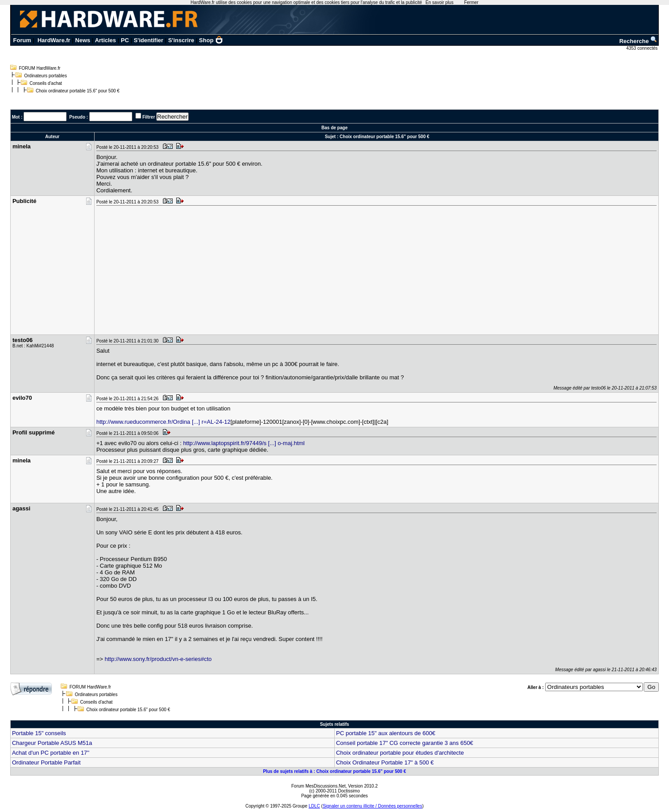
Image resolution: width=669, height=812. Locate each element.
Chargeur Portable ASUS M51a (52, 743)
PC (125, 40)
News (83, 40)
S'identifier (148, 40)
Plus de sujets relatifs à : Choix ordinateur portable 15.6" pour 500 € (334, 771)
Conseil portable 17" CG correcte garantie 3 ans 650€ (405, 743)
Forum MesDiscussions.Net (318, 786)
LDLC (314, 806)
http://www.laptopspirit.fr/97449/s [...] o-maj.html (244, 443)
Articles (106, 40)
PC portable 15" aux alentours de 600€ (386, 733)
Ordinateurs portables (45, 76)
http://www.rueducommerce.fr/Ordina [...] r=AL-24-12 (163, 422)
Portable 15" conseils (39, 733)
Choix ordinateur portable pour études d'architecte (400, 753)
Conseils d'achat (46, 83)
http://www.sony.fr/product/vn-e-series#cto (158, 659)
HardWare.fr (54, 40)
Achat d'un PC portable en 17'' (51, 753)
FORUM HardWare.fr (40, 68)
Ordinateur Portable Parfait (46, 762)
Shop (211, 40)
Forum (22, 40)
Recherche (638, 41)
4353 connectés (643, 48)
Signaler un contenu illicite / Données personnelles (372, 806)
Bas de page (334, 128)
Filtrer (149, 117)
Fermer (471, 2)
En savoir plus (440, 2)
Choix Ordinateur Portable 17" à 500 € (385, 762)
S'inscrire (181, 40)
